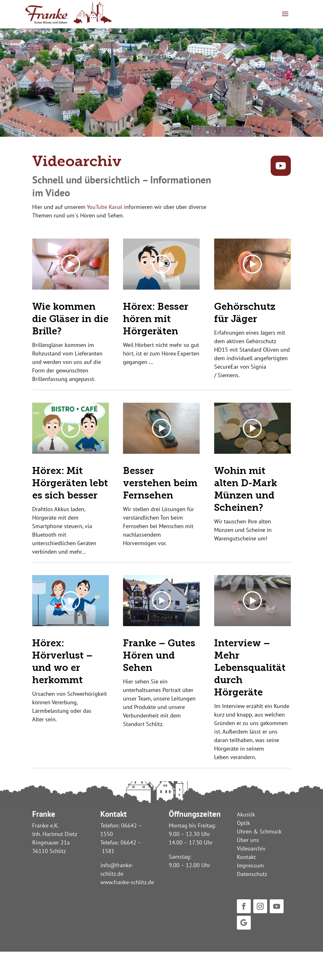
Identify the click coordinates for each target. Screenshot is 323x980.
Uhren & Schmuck (259, 831)
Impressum (250, 865)
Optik (244, 823)
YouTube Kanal (105, 207)
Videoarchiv (251, 848)
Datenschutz (252, 874)
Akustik (246, 814)
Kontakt (246, 857)
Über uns (248, 840)
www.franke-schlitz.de (127, 882)
